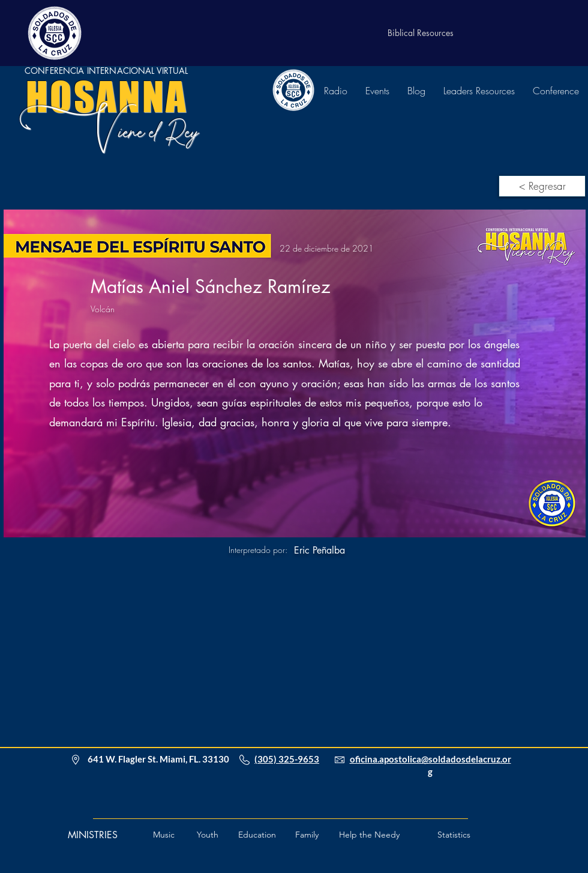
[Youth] (208, 835)
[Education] (257, 835)
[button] (369, 835)
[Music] (164, 835)
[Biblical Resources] (421, 33)
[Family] (307, 835)
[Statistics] (454, 835)
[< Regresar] (542, 186)
